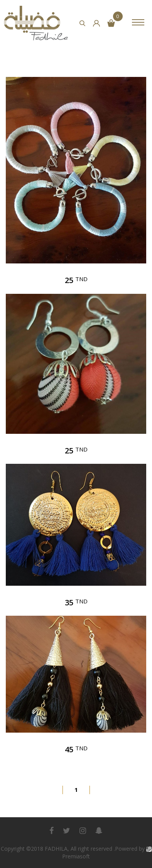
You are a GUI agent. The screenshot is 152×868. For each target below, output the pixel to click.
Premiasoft (76, 856)
